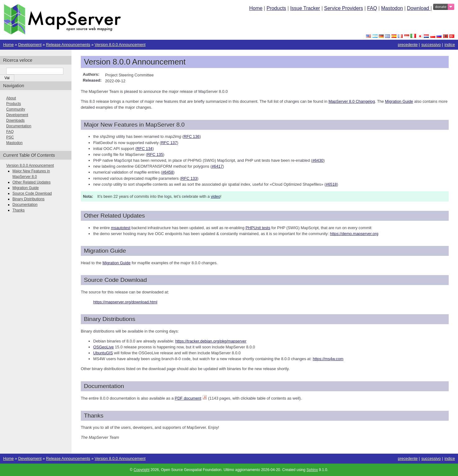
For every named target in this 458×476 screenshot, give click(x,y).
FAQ (372, 8)
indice (450, 45)
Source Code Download (32, 193)
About (11, 98)
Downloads (15, 120)
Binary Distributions (28, 199)
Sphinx (312, 470)
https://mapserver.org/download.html (125, 302)
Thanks (18, 210)
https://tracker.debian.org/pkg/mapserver (211, 341)
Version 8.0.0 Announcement (120, 45)
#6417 (217, 166)
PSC (10, 137)
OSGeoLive (103, 347)
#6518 (331, 184)
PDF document (188, 398)
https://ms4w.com (328, 359)
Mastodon (392, 8)
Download (419, 8)
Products (276, 8)
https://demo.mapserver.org (354, 234)
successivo (431, 45)
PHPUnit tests (258, 228)
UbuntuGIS (103, 353)
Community (16, 109)
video (215, 196)
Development (30, 45)
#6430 (318, 160)
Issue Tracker (305, 8)
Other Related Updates (32, 182)
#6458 (168, 172)
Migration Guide (26, 188)
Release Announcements (68, 45)
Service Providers (343, 8)
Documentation (19, 126)
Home (256, 8)
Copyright (142, 470)
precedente (408, 45)
